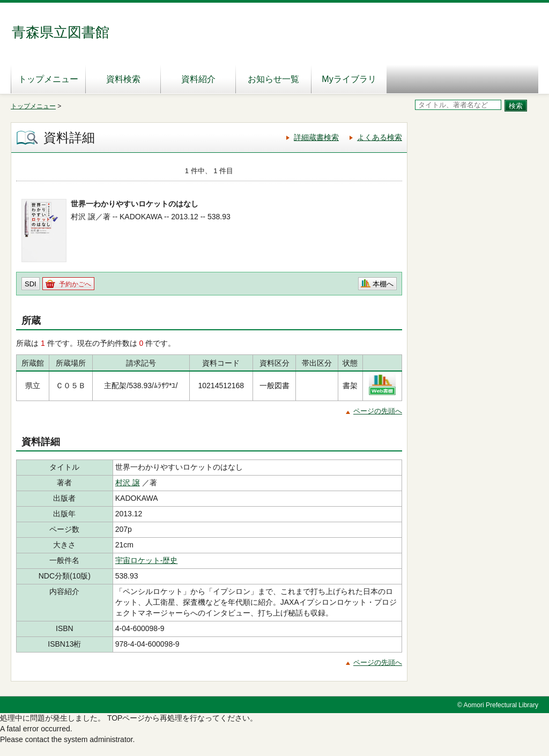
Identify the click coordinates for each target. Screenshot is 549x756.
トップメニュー (48, 79)
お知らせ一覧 (273, 79)
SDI (31, 284)
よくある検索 (380, 137)
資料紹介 (198, 79)
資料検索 (123, 79)
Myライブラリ (349, 79)
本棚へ (383, 284)
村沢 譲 (128, 483)
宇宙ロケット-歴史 (147, 560)
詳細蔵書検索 (316, 137)
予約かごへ (75, 284)
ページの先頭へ (378, 411)
